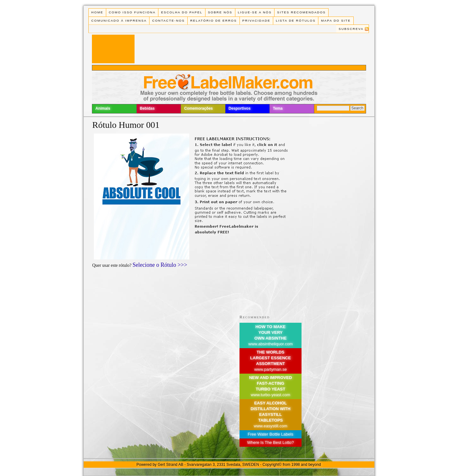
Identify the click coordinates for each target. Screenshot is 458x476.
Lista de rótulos (296, 21)
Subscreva (351, 29)
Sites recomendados (301, 12)
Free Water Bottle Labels (271, 434)
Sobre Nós (220, 12)
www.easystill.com (271, 426)
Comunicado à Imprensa (119, 21)
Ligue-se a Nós (255, 12)
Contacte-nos (169, 21)
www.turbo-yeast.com (270, 395)
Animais (103, 108)
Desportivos (240, 108)
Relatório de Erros (214, 21)
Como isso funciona (132, 12)
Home (97, 12)
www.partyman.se (271, 369)
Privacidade (256, 21)
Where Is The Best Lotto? (271, 442)
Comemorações (198, 108)
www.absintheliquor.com (271, 344)
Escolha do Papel (182, 12)
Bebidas (147, 108)
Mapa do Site (336, 21)
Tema (278, 108)
